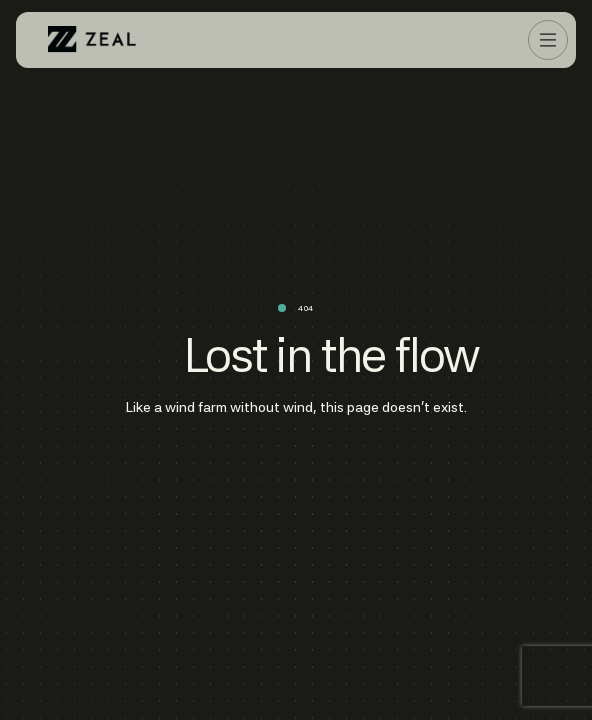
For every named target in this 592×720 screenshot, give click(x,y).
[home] (91, 40)
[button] (548, 40)
